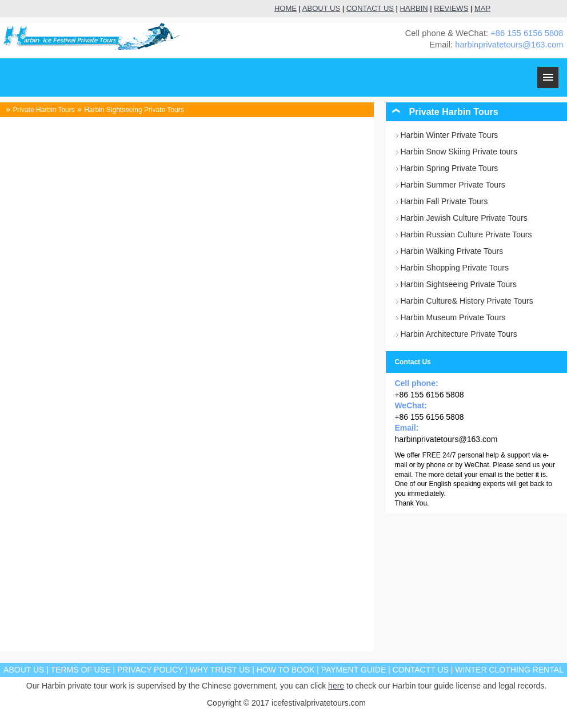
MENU (548, 77)
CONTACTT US (421, 670)
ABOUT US (321, 8)
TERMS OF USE (81, 670)
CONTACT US (370, 8)
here (336, 686)
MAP (482, 8)
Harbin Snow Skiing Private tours (459, 152)
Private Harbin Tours (44, 110)
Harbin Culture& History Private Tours (466, 301)
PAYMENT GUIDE (354, 670)
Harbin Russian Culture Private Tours (466, 234)
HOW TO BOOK (286, 670)
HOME (286, 8)
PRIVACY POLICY (150, 670)
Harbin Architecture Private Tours (458, 334)
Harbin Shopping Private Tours (454, 268)
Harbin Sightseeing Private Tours (134, 110)
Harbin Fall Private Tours (444, 201)
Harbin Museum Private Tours (453, 317)
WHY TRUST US (220, 670)
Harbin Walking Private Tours (452, 251)
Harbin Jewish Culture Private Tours (464, 218)
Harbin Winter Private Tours (449, 135)
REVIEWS (451, 8)
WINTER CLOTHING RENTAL (509, 670)
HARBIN (414, 8)
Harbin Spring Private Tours (449, 168)
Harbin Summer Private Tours (452, 185)
